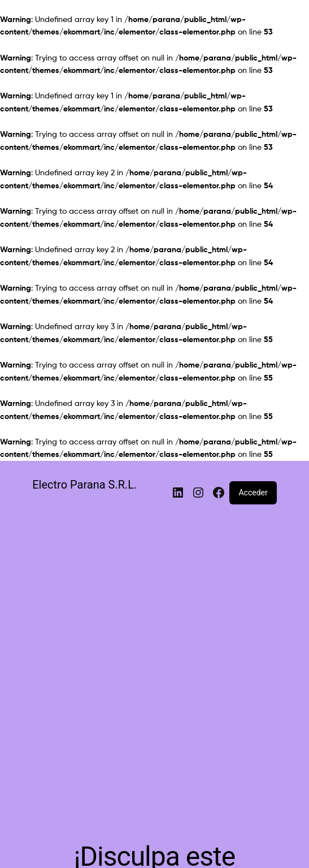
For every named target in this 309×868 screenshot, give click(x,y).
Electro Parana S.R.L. (84, 485)
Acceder (253, 493)
